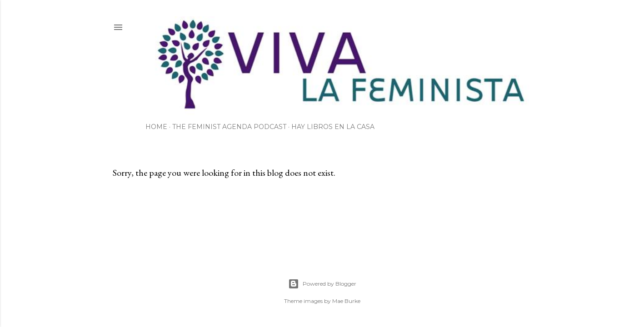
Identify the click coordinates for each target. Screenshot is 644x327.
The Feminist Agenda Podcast (229, 127)
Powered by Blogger (322, 284)
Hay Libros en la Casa (333, 127)
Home (156, 127)
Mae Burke (346, 301)
